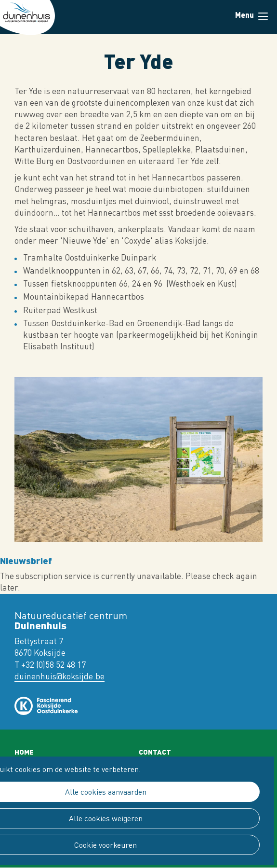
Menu (263, 16)
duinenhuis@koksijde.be (59, 676)
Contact (155, 752)
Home (24, 752)
